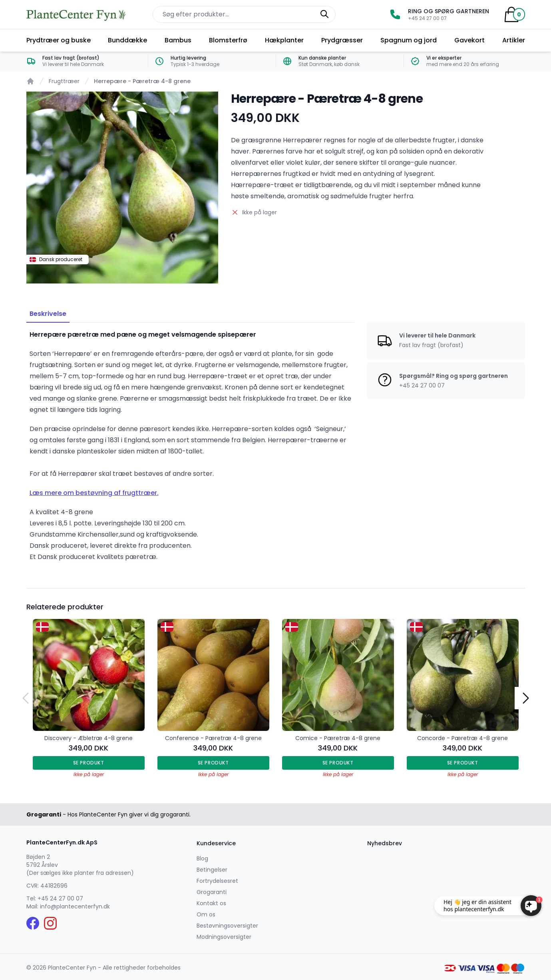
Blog (202, 858)
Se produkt (89, 763)
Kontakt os (211, 903)
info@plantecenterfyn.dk (75, 906)
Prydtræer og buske (59, 40)
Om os (206, 914)
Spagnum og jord (409, 40)
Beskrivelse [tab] (48, 314)
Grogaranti (212, 892)
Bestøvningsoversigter (227, 926)
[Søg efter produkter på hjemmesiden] (244, 14)
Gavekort (469, 40)
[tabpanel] (122, 188)
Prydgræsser (342, 40)
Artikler (514, 40)
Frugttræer (64, 81)
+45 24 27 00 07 (60, 898)
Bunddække (127, 40)
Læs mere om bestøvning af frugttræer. (94, 493)
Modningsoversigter (224, 937)
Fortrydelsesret (217, 881)
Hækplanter (284, 40)
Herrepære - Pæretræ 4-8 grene (142, 81)
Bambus (178, 40)
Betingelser (212, 870)
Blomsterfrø (228, 40)
